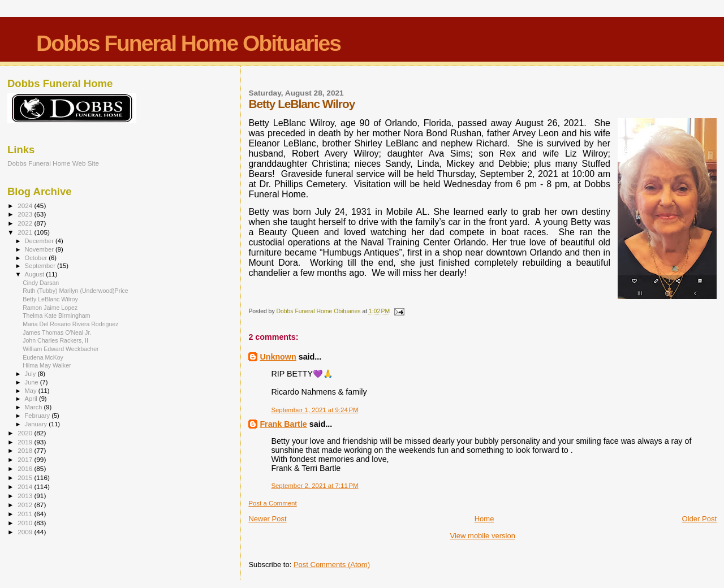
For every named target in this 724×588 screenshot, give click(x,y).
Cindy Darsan (41, 283)
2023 (26, 214)
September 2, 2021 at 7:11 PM (314, 486)
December (40, 241)
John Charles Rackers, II (55, 340)
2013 (26, 496)
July (31, 374)
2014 (26, 487)
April (32, 399)
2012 (26, 505)
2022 (26, 223)
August (36, 274)
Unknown (278, 357)
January (37, 424)
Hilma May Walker (47, 365)
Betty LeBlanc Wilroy (50, 299)
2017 (26, 459)
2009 (26, 532)
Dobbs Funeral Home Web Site (53, 163)
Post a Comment (272, 503)
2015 (26, 477)
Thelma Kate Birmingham (56, 315)
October (37, 258)
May (32, 391)
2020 (26, 433)
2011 (26, 514)
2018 (26, 450)
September (41, 266)
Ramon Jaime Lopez (50, 308)
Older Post (699, 519)
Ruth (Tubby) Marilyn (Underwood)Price (76, 291)
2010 (26, 523)
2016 (26, 468)
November (40, 249)
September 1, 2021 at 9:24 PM (314, 410)
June (33, 382)
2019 (26, 442)
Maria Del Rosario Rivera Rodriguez (70, 324)
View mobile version (483, 536)
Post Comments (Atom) (332, 565)
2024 (26, 206)
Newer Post (267, 519)
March (35, 407)
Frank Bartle (283, 424)
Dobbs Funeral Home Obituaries (188, 43)
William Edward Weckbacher (61, 349)
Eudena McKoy (43, 357)
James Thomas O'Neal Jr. (57, 332)
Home (484, 519)
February (38, 416)
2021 (26, 232)
